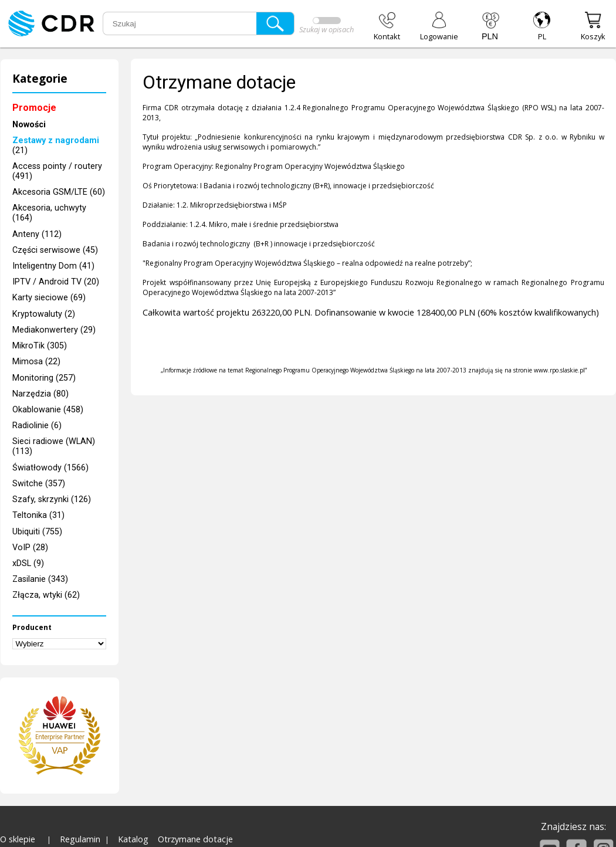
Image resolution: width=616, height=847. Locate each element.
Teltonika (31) (38, 515)
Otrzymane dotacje (195, 839)
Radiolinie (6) (37, 426)
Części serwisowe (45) (55, 250)
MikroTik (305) (40, 346)
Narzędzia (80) (40, 394)
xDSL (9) (28, 563)
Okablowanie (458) (48, 410)
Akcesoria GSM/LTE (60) (59, 192)
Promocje (34, 108)
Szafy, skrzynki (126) (52, 499)
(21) (56, 145)
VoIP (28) (30, 548)
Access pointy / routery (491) (57, 171)
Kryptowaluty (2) (44, 314)
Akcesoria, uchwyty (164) (49, 213)
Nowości (29, 125)
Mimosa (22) (36, 362)
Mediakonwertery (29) (54, 330)
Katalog (133, 839)
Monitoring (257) (44, 378)
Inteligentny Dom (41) (53, 266)
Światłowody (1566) (50, 468)
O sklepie (18, 839)
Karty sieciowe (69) (49, 298)
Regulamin (80, 839)
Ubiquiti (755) (37, 532)
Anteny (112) (37, 234)
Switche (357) (39, 484)
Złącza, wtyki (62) (46, 595)
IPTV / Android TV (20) (56, 282)
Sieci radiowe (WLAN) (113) (54, 446)
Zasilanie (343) (40, 579)
